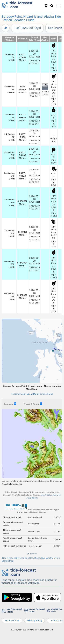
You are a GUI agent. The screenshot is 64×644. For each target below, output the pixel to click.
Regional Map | (19, 394)
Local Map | (33, 394)
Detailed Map (46, 394)
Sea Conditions (32, 558)
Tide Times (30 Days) (27, 28)
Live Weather (48, 558)
